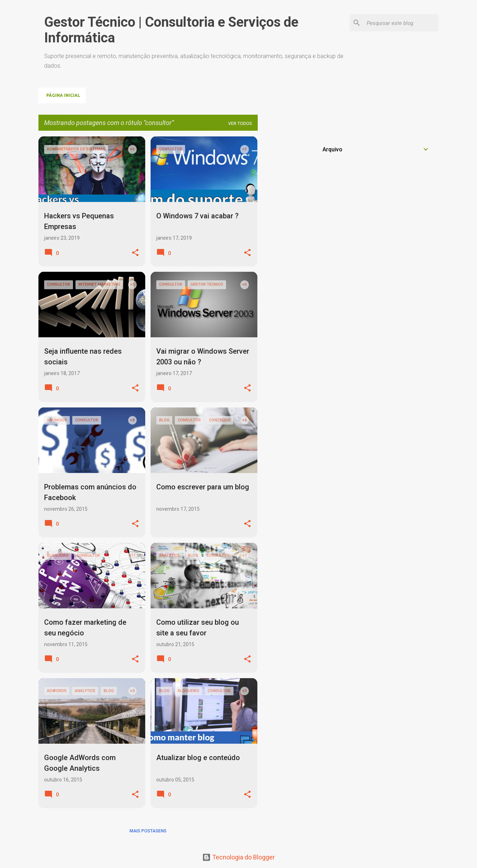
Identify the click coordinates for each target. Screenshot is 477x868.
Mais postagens (148, 831)
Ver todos (240, 124)
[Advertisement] (370, 186)
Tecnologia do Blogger (238, 857)
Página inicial (63, 95)
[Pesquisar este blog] (401, 23)
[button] (135, 253)
